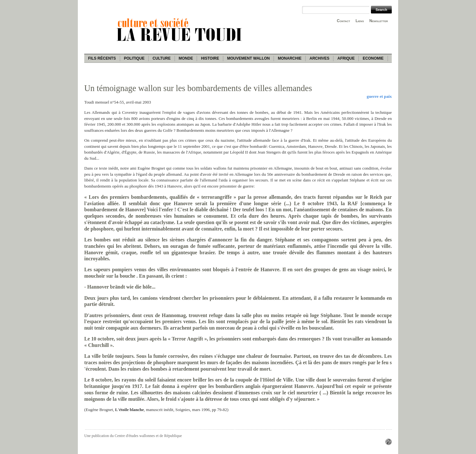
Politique (134, 58)
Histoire (210, 58)
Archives (319, 58)
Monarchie (290, 58)
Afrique (346, 58)
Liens (360, 21)
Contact (344, 21)
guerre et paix (379, 96)
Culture (161, 58)
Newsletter (379, 21)
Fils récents (102, 58)
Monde (186, 58)
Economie (373, 58)
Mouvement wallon (248, 58)
